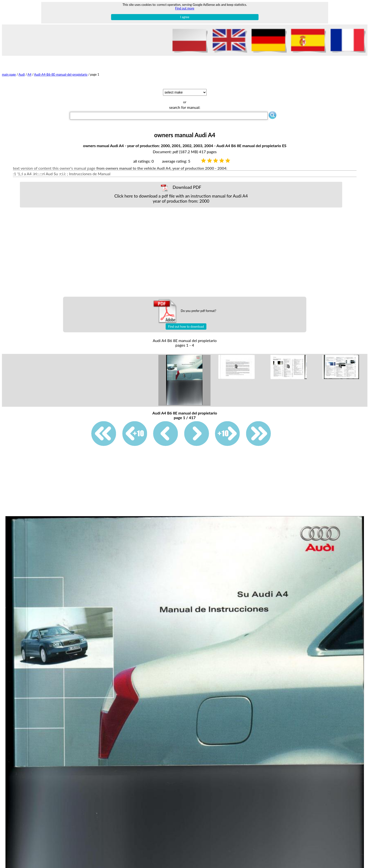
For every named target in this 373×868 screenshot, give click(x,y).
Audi (22, 74)
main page (9, 74)
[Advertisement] (181, 252)
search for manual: (185, 107)
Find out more (185, 8)
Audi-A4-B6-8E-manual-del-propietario (61, 74)
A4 (29, 74)
